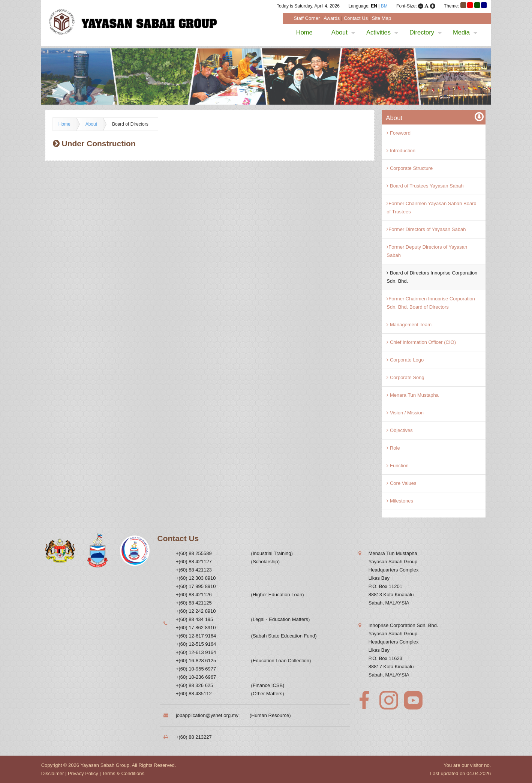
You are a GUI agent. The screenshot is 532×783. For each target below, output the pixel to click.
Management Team (409, 325)
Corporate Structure (410, 168)
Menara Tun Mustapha (413, 395)
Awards (332, 18)
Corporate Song (405, 377)
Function (397, 466)
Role (393, 448)
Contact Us (356, 18)
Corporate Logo (405, 360)
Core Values (401, 483)
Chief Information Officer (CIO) (421, 342)
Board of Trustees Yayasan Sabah (425, 186)
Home (304, 32)
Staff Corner (307, 18)
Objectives (399, 430)
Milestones (400, 501)
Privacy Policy (83, 773)
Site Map (381, 18)
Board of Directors (130, 124)
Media (465, 32)
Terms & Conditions (123, 773)
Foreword (399, 133)
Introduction (401, 151)
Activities (382, 32)
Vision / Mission (405, 413)
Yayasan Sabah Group (105, 765)
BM (384, 6)
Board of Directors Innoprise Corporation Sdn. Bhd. (432, 277)
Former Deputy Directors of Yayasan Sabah (427, 251)
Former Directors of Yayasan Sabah (426, 229)
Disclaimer (53, 773)
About (343, 32)
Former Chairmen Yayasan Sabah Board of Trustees (431, 208)
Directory (426, 32)
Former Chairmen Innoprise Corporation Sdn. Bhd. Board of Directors (431, 303)
